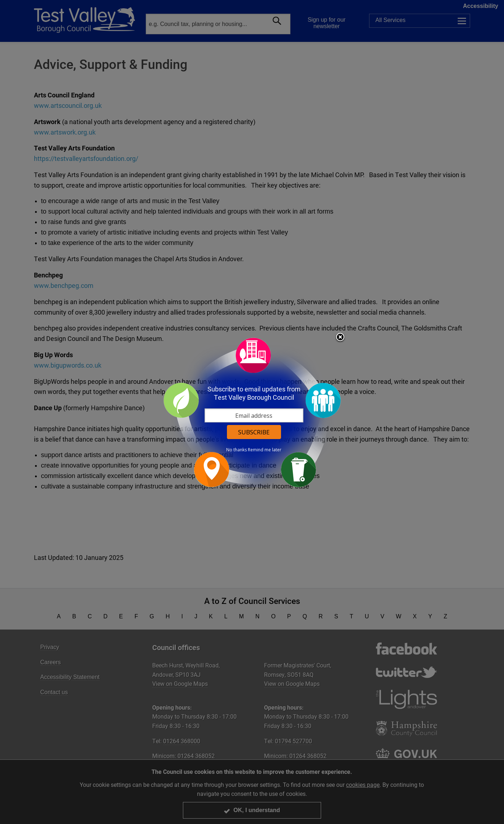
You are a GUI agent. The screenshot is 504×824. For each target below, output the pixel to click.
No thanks (236, 450)
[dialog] (252, 412)
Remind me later (265, 450)
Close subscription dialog (340, 338)
